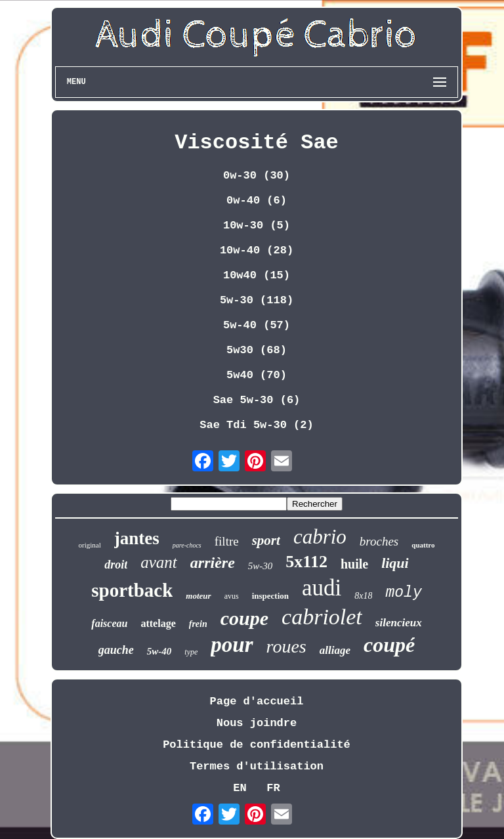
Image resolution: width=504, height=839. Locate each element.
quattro (423, 545)
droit (116, 565)
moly (403, 593)
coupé (389, 645)
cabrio (320, 537)
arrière (213, 563)
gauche (116, 650)
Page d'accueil (257, 701)
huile (354, 564)
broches (379, 541)
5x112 (306, 562)
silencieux (399, 623)
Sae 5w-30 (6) (257, 400)
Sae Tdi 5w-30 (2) (256, 425)
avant (159, 562)
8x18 (363, 596)
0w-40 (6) (257, 201)
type (191, 652)
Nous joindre (257, 723)
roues (286, 646)
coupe (244, 618)
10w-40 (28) (257, 250)
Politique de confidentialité (257, 745)
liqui (395, 563)
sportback (132, 590)
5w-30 (261, 566)
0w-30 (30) (257, 176)
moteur (198, 596)
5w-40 (159, 651)
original (89, 545)
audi (322, 588)
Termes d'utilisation (257, 766)
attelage (158, 623)
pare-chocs (187, 545)
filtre (227, 541)
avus (232, 596)
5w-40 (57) (257, 325)
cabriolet (322, 617)
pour (232, 645)
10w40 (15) (257, 275)
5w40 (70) (257, 375)
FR (273, 788)
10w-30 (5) (257, 226)
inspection (270, 596)
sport (266, 540)
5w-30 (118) (257, 300)
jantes (137, 538)
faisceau (109, 623)
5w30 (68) (257, 350)
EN (240, 788)
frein (198, 624)
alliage (335, 650)
